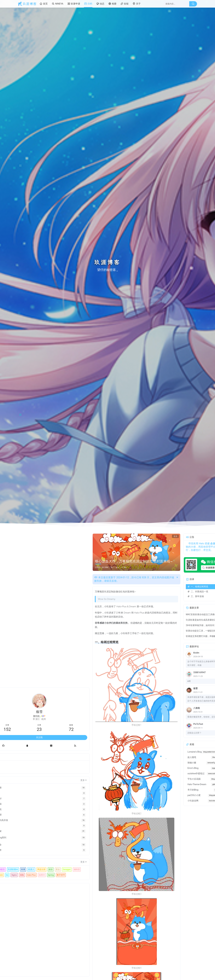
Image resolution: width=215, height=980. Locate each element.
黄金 (52, 858)
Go (23, 869)
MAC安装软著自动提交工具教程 (172, 614)
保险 (38, 869)
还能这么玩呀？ (166, 733)
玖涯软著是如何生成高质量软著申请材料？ (173, 620)
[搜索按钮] (193, 4)
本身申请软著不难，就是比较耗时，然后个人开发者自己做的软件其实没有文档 (176, 699)
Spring (34, 875)
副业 (44, 858)
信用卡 (25, 875)
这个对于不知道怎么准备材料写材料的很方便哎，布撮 (176, 663)
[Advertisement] (39, 930)
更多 (55, 763)
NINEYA (57, 4)
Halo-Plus (47, 869)
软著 (52, 853)
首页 (44, 4)
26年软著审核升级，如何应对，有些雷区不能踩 (173, 625)
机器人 (25, 858)
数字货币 (44, 875)
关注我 (39, 721)
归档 (88, 4)
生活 (147, 536)
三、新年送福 (167, 596)
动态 (100, 4)
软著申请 (74, 4)
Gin (44, 864)
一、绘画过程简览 (169, 587)
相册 (112, 4)
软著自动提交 (28, 853)
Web (50, 864)
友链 (124, 4)
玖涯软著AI (42, 853)
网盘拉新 (35, 858)
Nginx (30, 869)
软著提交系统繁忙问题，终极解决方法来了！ (173, 636)
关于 (137, 4)
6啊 (160, 681)
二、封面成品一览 (169, 591)
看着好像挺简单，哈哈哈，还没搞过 (175, 717)
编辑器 (36, 864)
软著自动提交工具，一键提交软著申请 (173, 631)
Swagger (26, 864)
